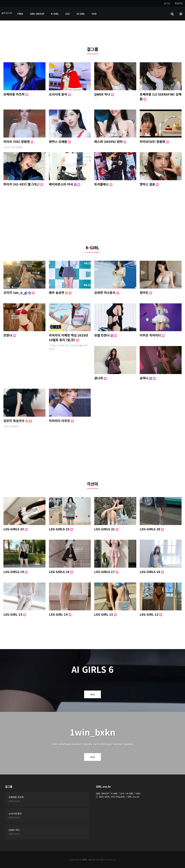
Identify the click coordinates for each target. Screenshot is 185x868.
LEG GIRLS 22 (61, 529)
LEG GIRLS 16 (152, 572)
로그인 (167, 3)
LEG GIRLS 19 (15, 572)
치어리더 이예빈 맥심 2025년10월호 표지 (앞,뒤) (68, 337)
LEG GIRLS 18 (61, 572)
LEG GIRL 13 (105, 614)
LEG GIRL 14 (60, 614)
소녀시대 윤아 (60, 94)
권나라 (100, 378)
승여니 (148, 378)
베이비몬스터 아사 (65, 184)
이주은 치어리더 (152, 335)
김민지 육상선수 (18, 421)
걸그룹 (92, 49)
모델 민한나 (105, 335)
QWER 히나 (104, 94)
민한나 (10, 335)
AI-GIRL (81, 14)
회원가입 (179, 3)
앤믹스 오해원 (60, 141)
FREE (20, 14)
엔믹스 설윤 (149, 184)
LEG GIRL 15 (15, 614)
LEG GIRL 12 (151, 614)
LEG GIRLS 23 (15, 529)
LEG (68, 14)
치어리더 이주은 (61, 421)
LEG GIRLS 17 (106, 572)
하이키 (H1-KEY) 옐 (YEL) (23, 184)
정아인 (146, 292)
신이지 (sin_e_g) (19, 292)
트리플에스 (103, 184)
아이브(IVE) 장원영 (154, 141)
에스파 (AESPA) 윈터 (110, 141)
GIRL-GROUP (37, 14)
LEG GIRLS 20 (152, 529)
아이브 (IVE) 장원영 (18, 141)
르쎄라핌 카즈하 (16, 94)
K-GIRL (55, 14)
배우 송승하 (60, 292)
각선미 (92, 484)
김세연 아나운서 (107, 292)
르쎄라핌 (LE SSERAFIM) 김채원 (161, 96)
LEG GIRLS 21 (106, 529)
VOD (94, 14)
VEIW (92, 694)
